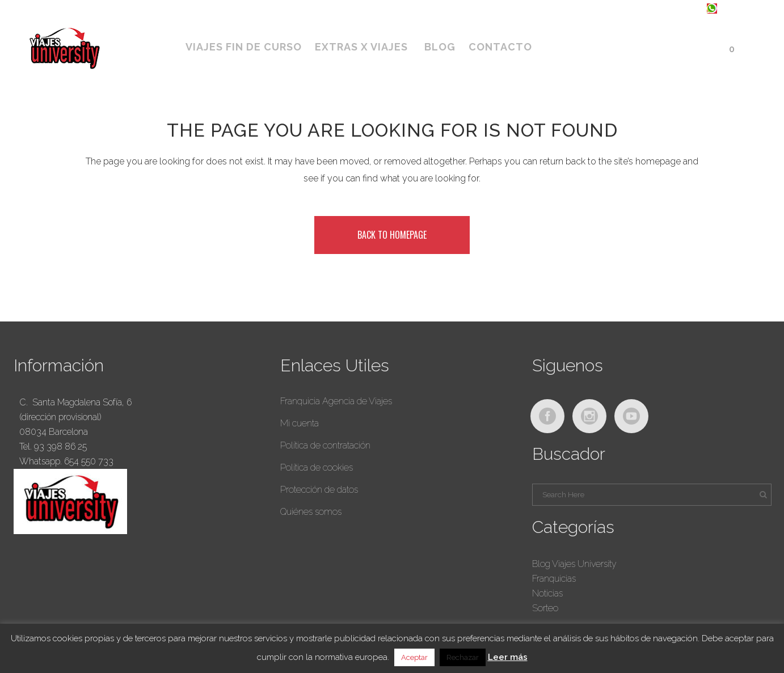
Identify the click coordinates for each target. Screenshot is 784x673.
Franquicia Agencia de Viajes (336, 401)
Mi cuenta (300, 423)
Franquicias (554, 579)
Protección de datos (319, 490)
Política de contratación (325, 445)
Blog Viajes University (574, 564)
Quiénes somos (311, 512)
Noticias (547, 593)
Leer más (508, 657)
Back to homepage (392, 235)
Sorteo (545, 608)
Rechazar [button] (463, 657)
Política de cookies (317, 467)
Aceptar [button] (414, 657)
